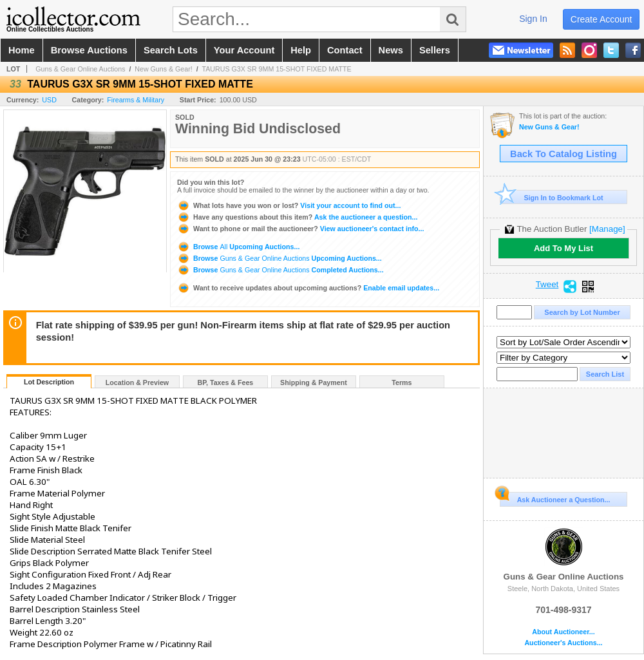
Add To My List (563, 248)
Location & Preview (137, 382)
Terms (402, 382)
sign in (533, 19)
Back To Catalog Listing (563, 154)
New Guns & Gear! (163, 69)
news (391, 50)
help (301, 50)
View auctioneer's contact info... (300, 229)
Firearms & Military (136, 100)
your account (244, 50)
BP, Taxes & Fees (226, 382)
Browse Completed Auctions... (280, 270)
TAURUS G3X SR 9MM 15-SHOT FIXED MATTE (277, 69)
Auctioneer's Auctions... (563, 643)
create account (601, 19)
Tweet (547, 285)
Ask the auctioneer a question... (297, 217)
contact (345, 50)
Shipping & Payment (314, 382)
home (22, 50)
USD (49, 100)
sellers (435, 50)
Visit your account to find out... (289, 205)
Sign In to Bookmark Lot (552, 197)
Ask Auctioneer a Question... (555, 498)
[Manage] (607, 229)
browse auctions (89, 50)
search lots (171, 50)
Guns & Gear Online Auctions (80, 69)
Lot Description (49, 382)
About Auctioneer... (563, 632)
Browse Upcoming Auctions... (238, 247)
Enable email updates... (308, 288)
